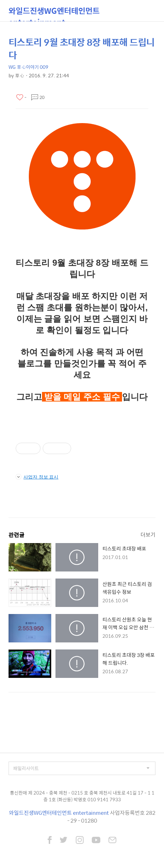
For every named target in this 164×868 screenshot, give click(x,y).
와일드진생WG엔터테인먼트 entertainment (54, 13)
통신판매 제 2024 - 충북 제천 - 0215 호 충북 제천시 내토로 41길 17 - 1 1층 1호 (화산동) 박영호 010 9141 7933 (82, 796)
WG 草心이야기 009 (28, 67)
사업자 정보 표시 (37, 477)
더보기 (148, 534)
